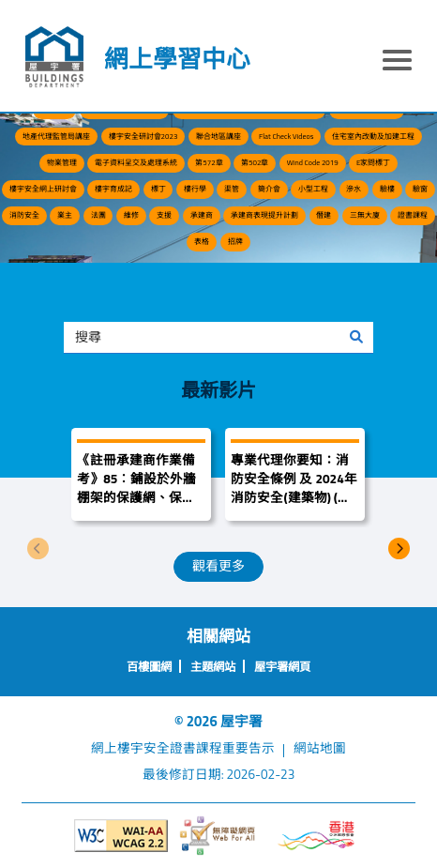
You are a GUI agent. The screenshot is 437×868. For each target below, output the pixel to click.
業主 (65, 215)
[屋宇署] (54, 57)
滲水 (354, 189)
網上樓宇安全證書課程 (157, 748)
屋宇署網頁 (282, 667)
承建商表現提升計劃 (264, 215)
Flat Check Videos (286, 136)
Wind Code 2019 (313, 162)
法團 (98, 215)
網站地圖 (320, 748)
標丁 (158, 189)
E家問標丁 (373, 162)
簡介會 (269, 189)
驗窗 (420, 189)
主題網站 (213, 667)
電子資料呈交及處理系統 (136, 162)
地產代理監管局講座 (56, 136)
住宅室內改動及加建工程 (373, 136)
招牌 (235, 241)
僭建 (324, 215)
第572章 (209, 162)
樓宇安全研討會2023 (143, 136)
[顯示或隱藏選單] (397, 62)
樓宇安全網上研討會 (43, 189)
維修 (131, 215)
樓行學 (195, 189)
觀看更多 (218, 565)
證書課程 (413, 215)
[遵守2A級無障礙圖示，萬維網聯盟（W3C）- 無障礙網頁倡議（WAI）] (121, 836)
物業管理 (62, 162)
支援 (164, 215)
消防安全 (24, 215)
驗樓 (387, 189)
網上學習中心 (177, 59)
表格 (202, 241)
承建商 (202, 215)
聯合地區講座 (218, 136)
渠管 (232, 189)
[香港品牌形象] (316, 836)
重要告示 (249, 748)
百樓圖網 (149, 667)
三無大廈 (365, 215)
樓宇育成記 (113, 189)
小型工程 (313, 189)
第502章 (255, 162)
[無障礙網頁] (219, 836)
